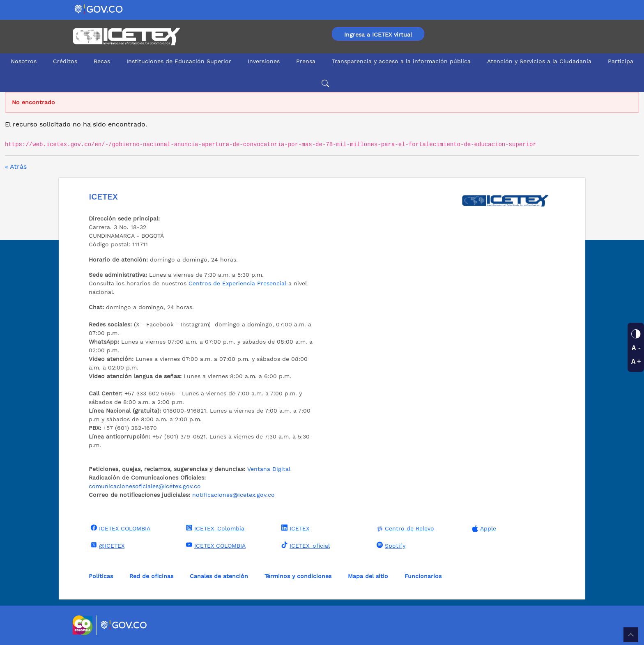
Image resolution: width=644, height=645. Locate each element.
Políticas (101, 576)
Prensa (306, 61)
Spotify (390, 545)
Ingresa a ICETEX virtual (378, 34)
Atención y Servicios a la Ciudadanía (539, 61)
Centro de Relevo (404, 529)
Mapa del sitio (368, 576)
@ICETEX (107, 545)
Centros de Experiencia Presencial (237, 283)
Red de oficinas (151, 576)
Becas (102, 61)
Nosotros (24, 61)
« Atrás (16, 166)
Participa (621, 61)
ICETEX (294, 528)
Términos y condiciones (298, 576)
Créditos (65, 61)
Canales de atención (219, 576)
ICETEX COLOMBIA (120, 528)
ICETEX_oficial (305, 545)
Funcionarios (423, 576)
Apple (483, 529)
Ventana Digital (269, 469)
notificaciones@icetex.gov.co (233, 495)
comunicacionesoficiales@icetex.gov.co (145, 486)
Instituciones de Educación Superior (179, 61)
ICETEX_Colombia (214, 528)
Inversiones (264, 61)
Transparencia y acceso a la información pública (401, 61)
